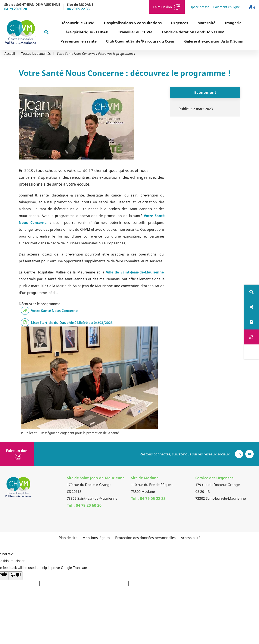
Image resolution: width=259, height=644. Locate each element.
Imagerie (218, 23)
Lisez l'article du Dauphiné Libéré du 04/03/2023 (72, 323)
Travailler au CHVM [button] (120, 32)
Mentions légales (96, 538)
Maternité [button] (191, 23)
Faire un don (163, 7)
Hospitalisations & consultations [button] (118, 23)
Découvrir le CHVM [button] (62, 23)
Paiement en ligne (227, 7)
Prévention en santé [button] (63, 41)
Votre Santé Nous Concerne (54, 311)
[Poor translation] (16, 576)
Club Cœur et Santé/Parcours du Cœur (125, 41)
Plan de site (68, 538)
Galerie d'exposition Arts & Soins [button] (198, 41)
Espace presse (199, 7)
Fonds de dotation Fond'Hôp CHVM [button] (178, 32)
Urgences (164, 23)
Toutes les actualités (36, 54)
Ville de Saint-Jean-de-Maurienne (135, 272)
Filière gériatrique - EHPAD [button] (69, 32)
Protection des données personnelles (145, 538)
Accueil (10, 54)
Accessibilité (191, 538)
